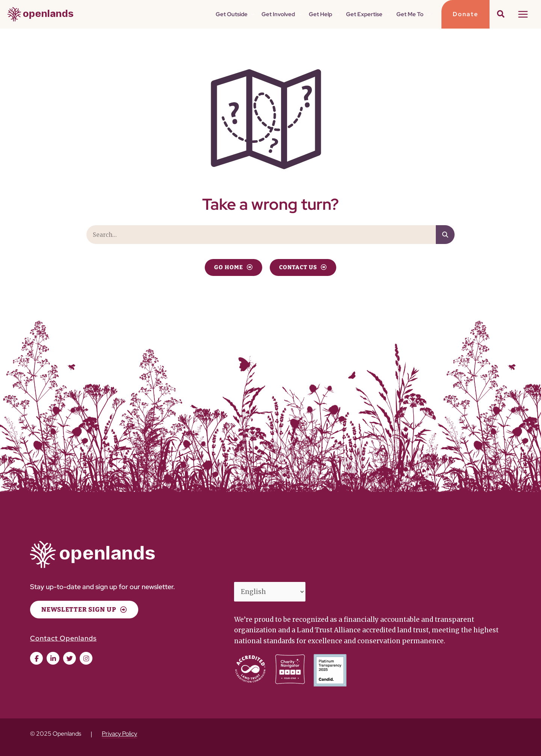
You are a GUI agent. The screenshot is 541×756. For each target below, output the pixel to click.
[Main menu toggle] (523, 14)
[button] (465, 14)
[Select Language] (270, 592)
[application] (255, 14)
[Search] (445, 235)
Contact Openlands (63, 638)
